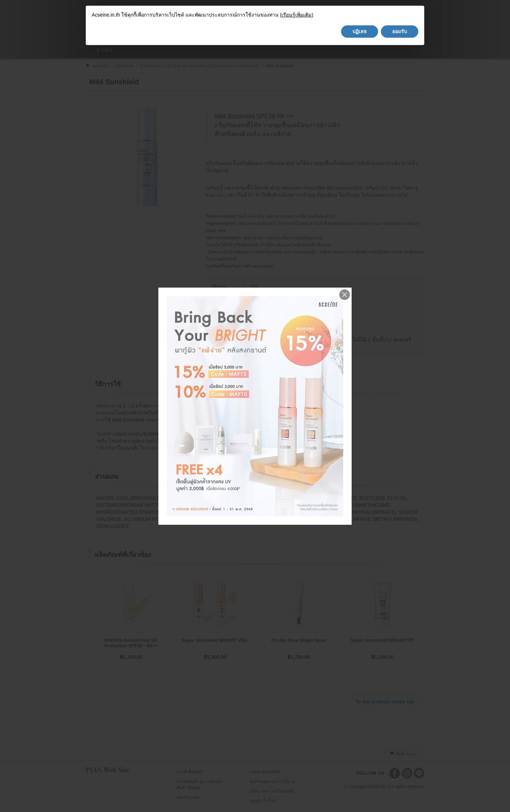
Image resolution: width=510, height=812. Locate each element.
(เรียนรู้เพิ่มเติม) (297, 776)
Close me (345, 295)
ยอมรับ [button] (400, 792)
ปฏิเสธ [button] (360, 792)
